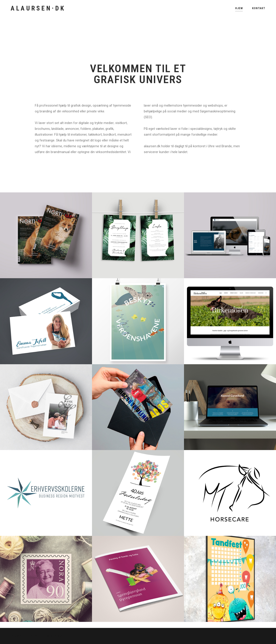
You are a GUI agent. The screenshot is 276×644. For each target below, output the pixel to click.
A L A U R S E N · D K (37, 8)
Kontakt (259, 8)
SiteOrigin (63, 636)
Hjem (239, 8)
